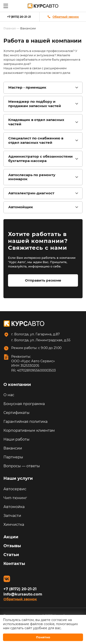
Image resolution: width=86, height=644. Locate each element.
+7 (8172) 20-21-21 (19, 17)
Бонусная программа (24, 404)
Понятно (43, 637)
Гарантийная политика (25, 422)
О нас (9, 395)
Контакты (14, 564)
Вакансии (13, 448)
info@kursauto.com (23, 594)
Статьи (11, 555)
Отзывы (12, 546)
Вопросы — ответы (22, 466)
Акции (11, 537)
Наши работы (17, 439)
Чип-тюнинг (15, 498)
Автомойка (14, 507)
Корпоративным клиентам (29, 430)
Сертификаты (17, 413)
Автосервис (15, 489)
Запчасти (12, 516)
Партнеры (13, 457)
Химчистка (14, 525)
